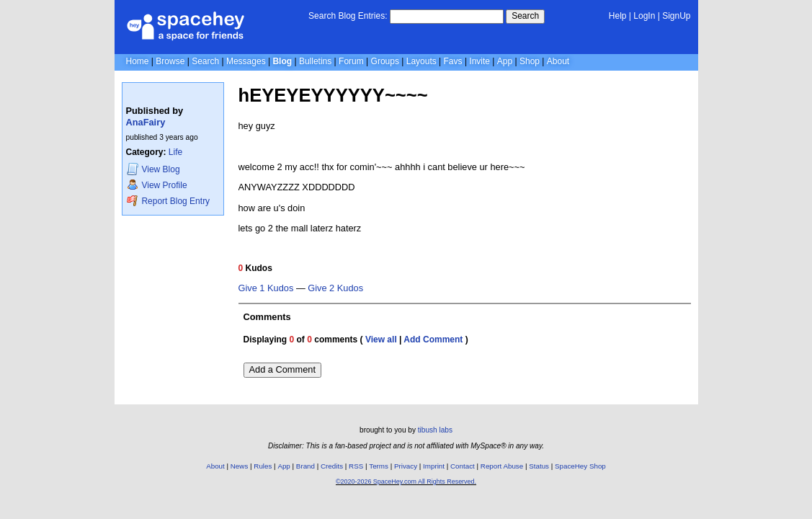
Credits (332, 466)
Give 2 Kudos (335, 288)
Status (539, 466)
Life (175, 152)
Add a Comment (282, 369)
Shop (530, 61)
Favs (453, 61)
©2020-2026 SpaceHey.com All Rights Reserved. (406, 482)
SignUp (676, 16)
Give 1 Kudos (266, 288)
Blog (282, 61)
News (240, 466)
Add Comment (433, 340)
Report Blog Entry (168, 201)
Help (618, 16)
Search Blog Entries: (348, 16)
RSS (356, 466)
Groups (385, 61)
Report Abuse (502, 466)
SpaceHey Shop (580, 466)
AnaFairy (146, 122)
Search (525, 16)
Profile (157, 185)
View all (381, 340)
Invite (479, 61)
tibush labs (435, 430)
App (505, 61)
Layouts (421, 61)
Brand (305, 466)
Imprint (434, 466)
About (558, 61)
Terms (379, 466)
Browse (170, 61)
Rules (263, 466)
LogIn (644, 16)
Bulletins (315, 61)
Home (138, 61)
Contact (463, 466)
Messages (246, 61)
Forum (351, 61)
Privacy (406, 466)
